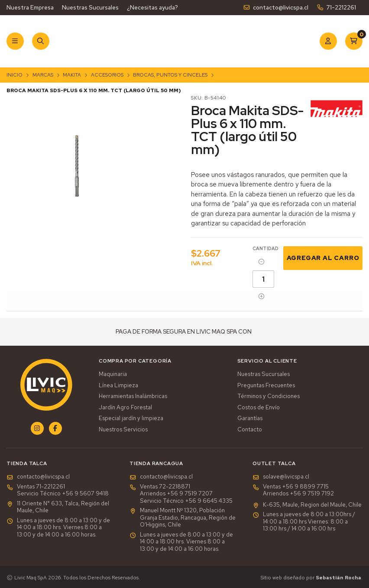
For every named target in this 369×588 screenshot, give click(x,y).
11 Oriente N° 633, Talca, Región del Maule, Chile (58, 507)
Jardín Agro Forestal (125, 408)
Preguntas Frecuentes (266, 386)
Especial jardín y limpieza (131, 418)
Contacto (250, 430)
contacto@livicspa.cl (275, 7)
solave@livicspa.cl (281, 477)
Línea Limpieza (118, 386)
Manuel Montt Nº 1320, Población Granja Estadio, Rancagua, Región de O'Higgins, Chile (183, 518)
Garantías (250, 418)
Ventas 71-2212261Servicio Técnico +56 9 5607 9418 (58, 490)
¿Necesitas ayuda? (152, 7)
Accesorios (107, 75)
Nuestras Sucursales (90, 7)
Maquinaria (113, 374)
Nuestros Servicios (123, 430)
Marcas (43, 75)
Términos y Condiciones (269, 396)
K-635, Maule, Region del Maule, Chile (307, 505)
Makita (72, 75)
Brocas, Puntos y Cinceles (170, 75)
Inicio (15, 75)
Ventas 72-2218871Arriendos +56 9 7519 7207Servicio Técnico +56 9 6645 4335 (181, 494)
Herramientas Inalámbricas (133, 396)
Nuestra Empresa (30, 7)
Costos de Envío (259, 408)
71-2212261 (336, 7)
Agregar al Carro (323, 258)
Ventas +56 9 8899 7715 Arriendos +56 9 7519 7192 (293, 490)
